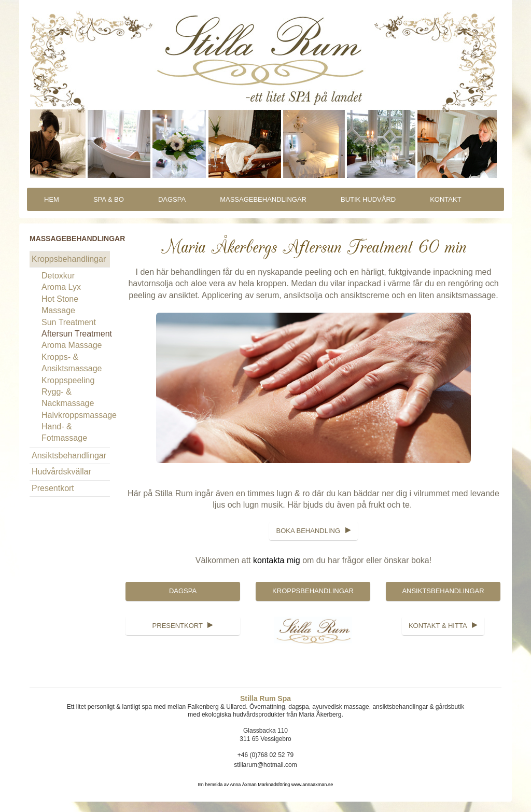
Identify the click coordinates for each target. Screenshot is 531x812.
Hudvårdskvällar (61, 472)
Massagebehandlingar (263, 199)
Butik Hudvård (368, 199)
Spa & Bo (109, 199)
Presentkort (53, 488)
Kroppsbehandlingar (69, 259)
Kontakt (445, 199)
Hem (52, 199)
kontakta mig (277, 560)
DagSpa (172, 199)
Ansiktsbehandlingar (69, 456)
